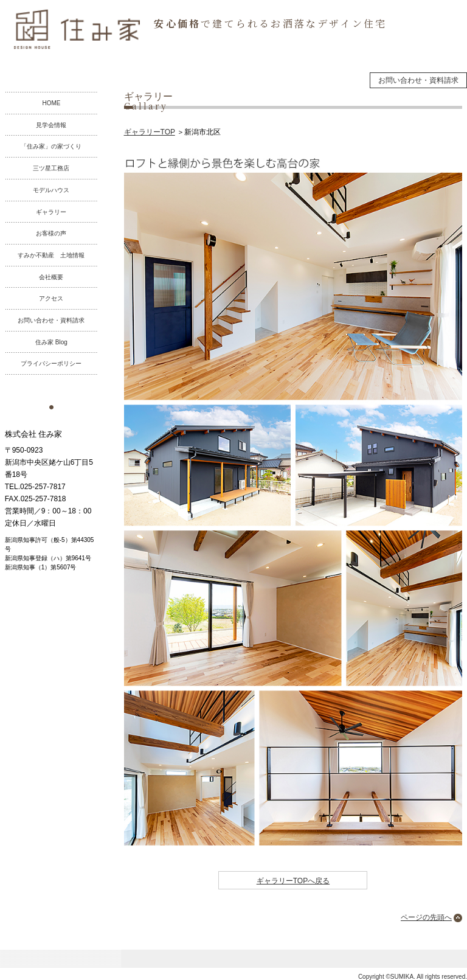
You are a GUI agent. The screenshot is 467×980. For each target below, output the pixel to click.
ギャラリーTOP (150, 132)
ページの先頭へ (426, 917)
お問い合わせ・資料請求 (418, 80)
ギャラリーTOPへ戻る (293, 881)
